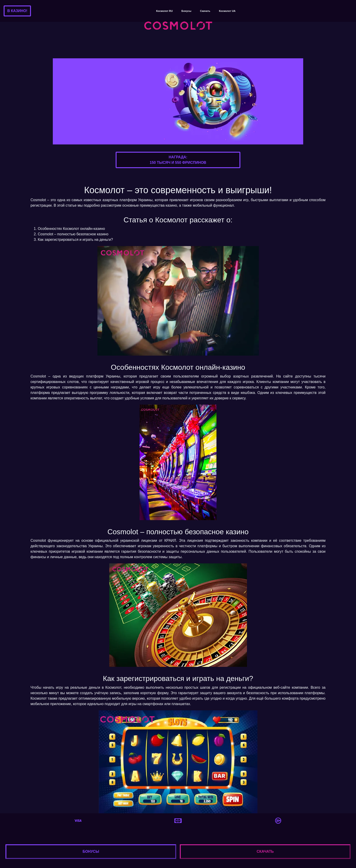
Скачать (205, 11)
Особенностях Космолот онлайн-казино (71, 229)
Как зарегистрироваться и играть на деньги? (75, 240)
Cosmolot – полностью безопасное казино (73, 234)
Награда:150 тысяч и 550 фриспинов (178, 160)
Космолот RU (164, 11)
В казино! (17, 11)
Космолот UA (227, 11)
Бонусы (186, 11)
